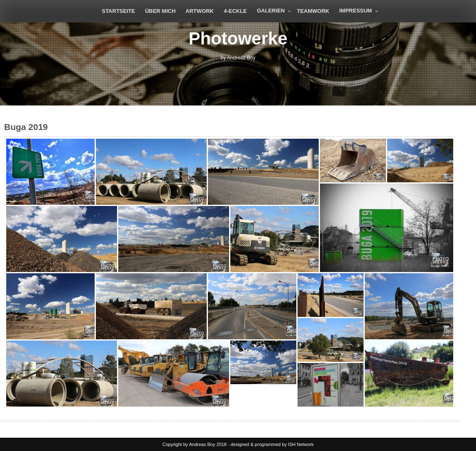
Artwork (200, 11)
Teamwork (313, 11)
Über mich (160, 11)
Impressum (355, 11)
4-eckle (235, 11)
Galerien (271, 11)
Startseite (118, 11)
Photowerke (238, 38)
